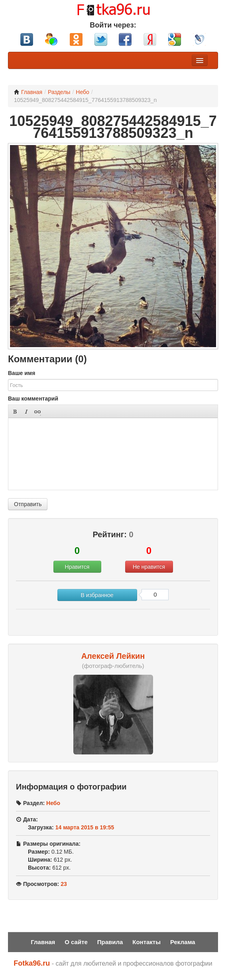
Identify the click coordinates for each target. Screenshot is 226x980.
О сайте (76, 942)
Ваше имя (22, 373)
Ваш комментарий (33, 399)
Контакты (146, 942)
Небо (83, 92)
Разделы (59, 92)
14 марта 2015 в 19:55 (85, 827)
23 (64, 884)
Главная (28, 92)
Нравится (77, 567)
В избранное (97, 595)
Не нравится (149, 567)
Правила (110, 942)
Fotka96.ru (32, 963)
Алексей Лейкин (113, 656)
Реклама (183, 942)
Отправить (28, 504)
